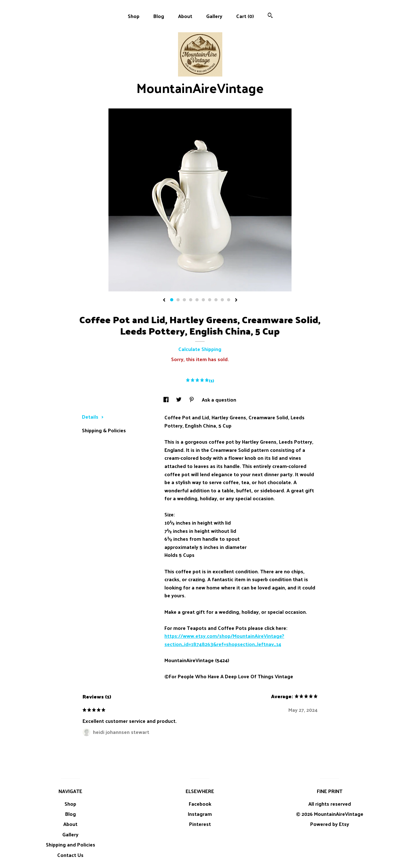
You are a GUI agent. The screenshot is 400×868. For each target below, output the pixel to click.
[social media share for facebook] (167, 400)
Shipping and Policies (71, 844)
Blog (159, 16)
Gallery (214, 16)
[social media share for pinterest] (192, 400)
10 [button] (229, 300)
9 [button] (222, 300)
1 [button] (172, 300)
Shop (134, 16)
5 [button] (197, 300)
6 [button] (203, 300)
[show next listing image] (236, 300)
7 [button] (210, 300)
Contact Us (70, 855)
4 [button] (191, 300)
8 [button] (216, 300)
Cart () (245, 16)
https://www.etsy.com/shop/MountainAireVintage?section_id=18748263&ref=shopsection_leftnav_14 (224, 640)
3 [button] (184, 300)
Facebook (200, 804)
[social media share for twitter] (179, 400)
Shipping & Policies (104, 430)
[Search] (270, 16)
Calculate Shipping (200, 349)
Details (93, 417)
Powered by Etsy (330, 824)
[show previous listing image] (164, 300)
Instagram (200, 814)
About (185, 16)
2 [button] (178, 300)
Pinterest (200, 824)
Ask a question (219, 400)
